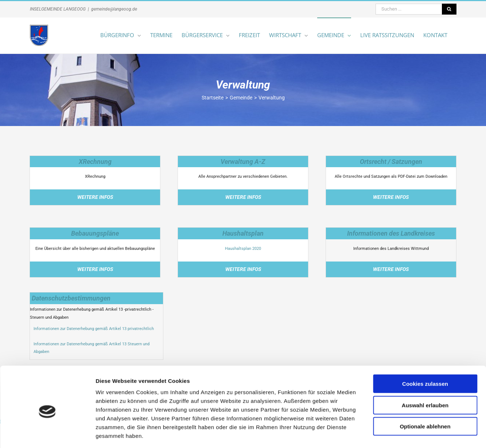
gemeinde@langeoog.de (114, 9)
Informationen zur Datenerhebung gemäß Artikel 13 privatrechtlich (94, 329)
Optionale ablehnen (425, 395)
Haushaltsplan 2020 (243, 249)
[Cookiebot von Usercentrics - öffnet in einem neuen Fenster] (47, 434)
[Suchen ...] (409, 9)
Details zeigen (388, 434)
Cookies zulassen (425, 352)
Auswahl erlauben (425, 374)
